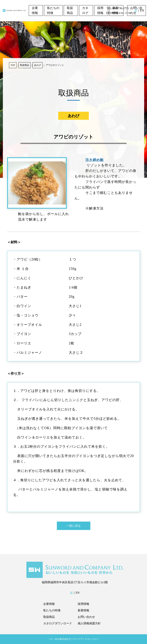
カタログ (85, 10)
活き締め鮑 (94, 160)
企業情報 (35, 10)
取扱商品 (70, 10)
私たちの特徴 (53, 10)
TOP (13, 65)
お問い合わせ (86, 617)
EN (142, 10)
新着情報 (83, 610)
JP (136, 10)
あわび (38, 65)
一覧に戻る (74, 526)
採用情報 (100, 10)
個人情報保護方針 (89, 623)
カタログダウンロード (58, 623)
